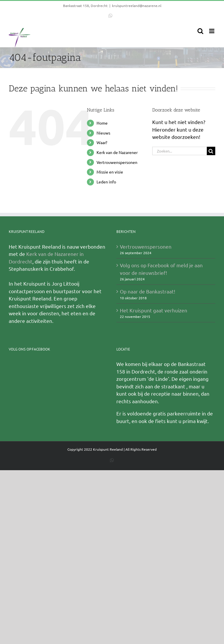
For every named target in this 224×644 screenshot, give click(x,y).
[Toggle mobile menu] (212, 31)
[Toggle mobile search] (200, 31)
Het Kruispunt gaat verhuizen (154, 310)
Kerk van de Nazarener (117, 152)
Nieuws (103, 133)
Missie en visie (110, 172)
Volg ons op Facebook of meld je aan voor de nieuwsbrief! (161, 269)
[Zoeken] (211, 151)
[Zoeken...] (180, 151)
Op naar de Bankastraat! (148, 291)
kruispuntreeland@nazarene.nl (137, 6)
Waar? (102, 142)
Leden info (106, 182)
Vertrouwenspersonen (117, 162)
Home (102, 123)
